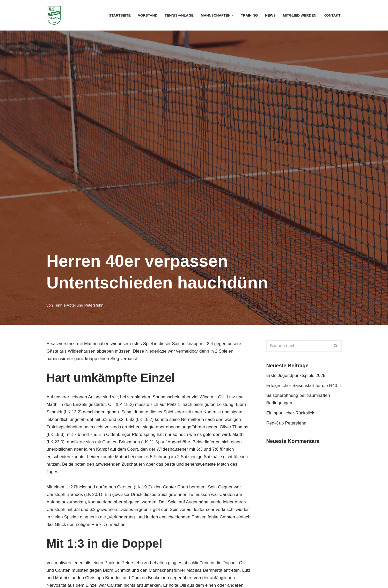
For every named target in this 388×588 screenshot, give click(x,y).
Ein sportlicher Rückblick (290, 413)
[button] (233, 15)
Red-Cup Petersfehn (287, 423)
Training (249, 15)
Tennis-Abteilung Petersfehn (79, 305)
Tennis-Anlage (179, 15)
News (270, 15)
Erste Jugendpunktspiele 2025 (296, 375)
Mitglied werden (300, 15)
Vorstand (148, 15)
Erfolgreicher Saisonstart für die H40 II (304, 386)
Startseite (120, 15)
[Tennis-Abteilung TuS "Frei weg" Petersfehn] (54, 15)
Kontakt (332, 15)
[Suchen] (298, 346)
